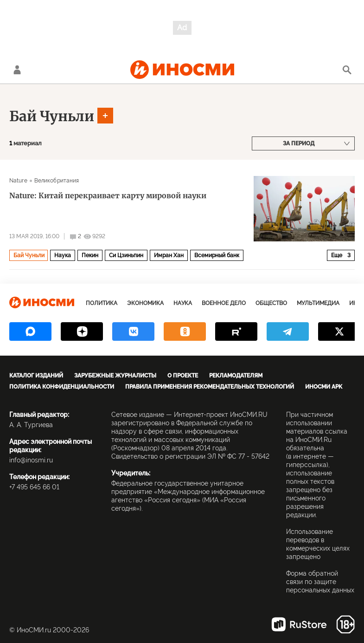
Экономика (145, 303)
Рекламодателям (236, 376)
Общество (271, 303)
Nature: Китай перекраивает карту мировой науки (108, 195)
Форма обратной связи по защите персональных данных (320, 582)
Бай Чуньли (52, 116)
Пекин (90, 255)
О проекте (183, 376)
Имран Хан (169, 255)
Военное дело (224, 303)
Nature (18, 181)
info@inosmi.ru (31, 460)
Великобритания (57, 181)
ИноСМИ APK (324, 387)
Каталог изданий (36, 376)
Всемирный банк (217, 255)
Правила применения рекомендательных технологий (210, 387)
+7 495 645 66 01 (34, 487)
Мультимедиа (318, 303)
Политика (102, 303)
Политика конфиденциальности (62, 387)
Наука (63, 255)
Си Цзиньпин (126, 255)
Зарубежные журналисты (115, 376)
